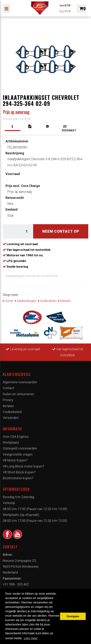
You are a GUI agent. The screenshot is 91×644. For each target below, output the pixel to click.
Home (8, 301)
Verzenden (11, 418)
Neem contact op (61, 231)
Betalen (8, 406)
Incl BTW (65, 6)
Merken (65, 301)
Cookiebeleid (12, 412)
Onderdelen (47, 301)
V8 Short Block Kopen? (19, 472)
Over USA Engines (16, 437)
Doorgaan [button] (73, 616)
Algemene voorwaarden (20, 382)
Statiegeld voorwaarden (20, 448)
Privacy (8, 400)
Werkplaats (11, 442)
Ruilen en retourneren (18, 394)
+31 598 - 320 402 (16, 584)
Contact (9, 388)
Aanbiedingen (26, 301)
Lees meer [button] (31, 638)
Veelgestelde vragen (18, 454)
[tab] (12, 126)
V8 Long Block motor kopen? (23, 466)
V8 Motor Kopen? (15, 460)
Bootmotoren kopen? (18, 478)
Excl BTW (65, 11)
